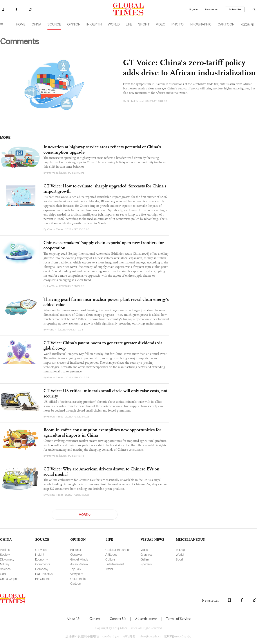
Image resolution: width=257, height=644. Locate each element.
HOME (21, 24)
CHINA (36, 24)
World (180, 554)
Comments (43, 564)
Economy (41, 559)
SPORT (144, 24)
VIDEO (161, 24)
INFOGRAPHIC (201, 24)
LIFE (129, 24)
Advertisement (146, 619)
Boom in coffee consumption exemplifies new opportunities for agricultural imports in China (102, 432)
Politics (5, 550)
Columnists (78, 579)
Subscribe (235, 9)
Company (42, 569)
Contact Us (118, 619)
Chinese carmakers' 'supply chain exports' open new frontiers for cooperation (104, 245)
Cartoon (76, 583)
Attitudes (111, 554)
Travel (109, 569)
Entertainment (115, 564)
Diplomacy (7, 559)
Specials (146, 564)
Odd (3, 574)
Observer (76, 554)
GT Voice (41, 550)
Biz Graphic (43, 579)
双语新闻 (247, 24)
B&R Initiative (44, 574)
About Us (73, 619)
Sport (179, 559)
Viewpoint (77, 574)
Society (5, 554)
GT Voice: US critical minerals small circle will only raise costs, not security (105, 393)
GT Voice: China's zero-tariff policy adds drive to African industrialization (189, 67)
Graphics (147, 554)
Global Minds (79, 559)
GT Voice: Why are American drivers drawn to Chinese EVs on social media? (101, 472)
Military (5, 564)
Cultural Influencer (118, 550)
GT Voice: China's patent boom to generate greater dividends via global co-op (103, 345)
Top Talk (76, 569)
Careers (95, 619)
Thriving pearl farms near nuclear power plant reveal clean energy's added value (106, 302)
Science (5, 569)
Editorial (76, 550)
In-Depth (182, 550)
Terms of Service (178, 619)
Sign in (193, 9)
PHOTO (178, 24)
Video (144, 550)
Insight (40, 554)
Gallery (145, 559)
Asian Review (79, 564)
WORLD (114, 24)
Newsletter (211, 9)
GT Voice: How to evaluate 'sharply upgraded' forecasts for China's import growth (105, 189)
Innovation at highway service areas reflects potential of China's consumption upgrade (102, 149)
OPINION (74, 24)
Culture (110, 559)
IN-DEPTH (94, 24)
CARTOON (226, 24)
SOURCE (54, 24)
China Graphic (10, 579)
